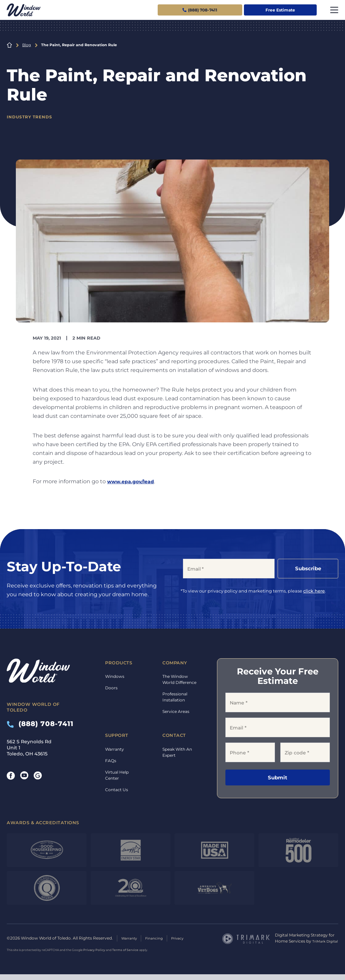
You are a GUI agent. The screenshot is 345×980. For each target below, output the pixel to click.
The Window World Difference (179, 679)
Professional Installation (175, 697)
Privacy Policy (94, 956)
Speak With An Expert (177, 752)
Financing (159, 941)
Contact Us (117, 790)
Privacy (185, 941)
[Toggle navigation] (334, 10)
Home (9, 45)
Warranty (115, 749)
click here (314, 591)
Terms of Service (125, 956)
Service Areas (176, 711)
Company (175, 663)
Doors (111, 688)
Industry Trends (32, 117)
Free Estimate (280, 10)
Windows (115, 676)
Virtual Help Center (117, 775)
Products (119, 663)
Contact (174, 735)
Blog (27, 45)
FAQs (111, 761)
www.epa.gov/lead (133, 481)
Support (117, 735)
